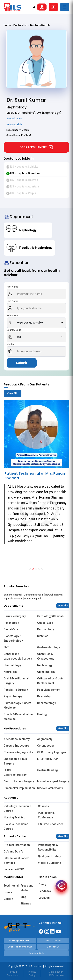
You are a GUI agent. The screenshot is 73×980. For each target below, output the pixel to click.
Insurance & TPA (14, 869)
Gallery (8, 899)
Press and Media (27, 888)
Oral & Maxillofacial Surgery (16, 681)
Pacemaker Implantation (19, 788)
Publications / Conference (47, 815)
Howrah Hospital (54, 595)
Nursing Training (15, 817)
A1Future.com (56, 975)
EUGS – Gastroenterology (15, 772)
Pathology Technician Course (17, 808)
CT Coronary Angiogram (53, 752)
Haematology (12, 665)
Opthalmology (46, 672)
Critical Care (45, 623)
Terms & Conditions (13, 974)
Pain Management (49, 690)
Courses (43, 806)
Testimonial (11, 886)
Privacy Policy (32, 974)
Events (8, 892)
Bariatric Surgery (15, 616)
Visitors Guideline (49, 863)
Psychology (11, 623)
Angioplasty (45, 739)
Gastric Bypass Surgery (19, 781)
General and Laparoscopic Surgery (18, 656)
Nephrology (45, 665)
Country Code (14, 330)
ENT (6, 647)
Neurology (11, 672)
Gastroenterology (49, 647)
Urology (42, 714)
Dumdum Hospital (34, 595)
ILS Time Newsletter (51, 824)
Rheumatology (47, 703)
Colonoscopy (46, 746)
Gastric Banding (47, 770)
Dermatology (46, 629)
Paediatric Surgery (16, 690)
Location (44, 898)
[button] (30, 569)
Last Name (12, 301)
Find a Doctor (53, 940)
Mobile (10, 344)
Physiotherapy (13, 696)
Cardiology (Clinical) (50, 616)
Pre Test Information (17, 845)
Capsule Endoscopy (16, 746)
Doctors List (21, 25)
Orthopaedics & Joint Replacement (51, 681)
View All (13, 393)
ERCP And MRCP (47, 759)
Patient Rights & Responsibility (48, 847)
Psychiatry (44, 696)
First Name (12, 287)
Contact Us (53, 947)
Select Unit (13, 316)
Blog (23, 897)
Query (42, 884)
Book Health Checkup (20, 947)
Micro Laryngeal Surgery (53, 781)
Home (7, 25)
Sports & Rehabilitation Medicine (18, 717)
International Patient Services (16, 860)
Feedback (45, 891)
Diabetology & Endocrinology (13, 638)
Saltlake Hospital (13, 595)
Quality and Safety (49, 856)
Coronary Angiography (18, 752)
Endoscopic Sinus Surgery (15, 761)
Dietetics (43, 636)
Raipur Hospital (33, 599)
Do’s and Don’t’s (13, 852)
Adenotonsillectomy (17, 739)
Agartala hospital (13, 599)
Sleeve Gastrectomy (50, 788)
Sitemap (26, 903)
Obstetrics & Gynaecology (46, 656)
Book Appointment (36, 147)
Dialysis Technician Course (16, 826)
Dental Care (11, 629)
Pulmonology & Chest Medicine (17, 705)
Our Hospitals (36, 953)
